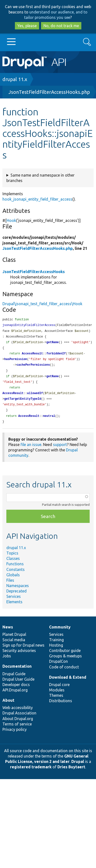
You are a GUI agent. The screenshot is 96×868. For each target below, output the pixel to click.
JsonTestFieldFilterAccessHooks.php (49, 92)
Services (14, 601)
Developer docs (16, 689)
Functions (15, 568)
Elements (14, 606)
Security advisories (19, 655)
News (8, 632)
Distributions (61, 705)
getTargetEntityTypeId (23, 403)
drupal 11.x (15, 79)
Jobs (7, 661)
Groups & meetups (65, 661)
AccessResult (32, 355)
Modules (57, 695)
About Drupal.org (18, 723)
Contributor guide (65, 655)
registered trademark (31, 772)
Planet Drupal (14, 639)
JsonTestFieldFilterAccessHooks (34, 272)
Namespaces (18, 590)
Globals (13, 579)
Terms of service (17, 729)
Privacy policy (15, 734)
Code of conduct (64, 672)
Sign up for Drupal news (23, 650)
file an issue (31, 449)
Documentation (17, 671)
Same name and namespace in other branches (40, 178)
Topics (12, 558)
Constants (16, 574)
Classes (13, 563)
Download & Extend (68, 682)
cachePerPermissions (33, 367)
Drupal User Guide (18, 684)
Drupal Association (19, 718)
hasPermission (16, 361)
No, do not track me (61, 26)
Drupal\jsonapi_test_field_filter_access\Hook (42, 304)
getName (53, 344)
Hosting (56, 650)
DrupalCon (59, 666)
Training (56, 644)
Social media (14, 644)
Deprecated (16, 596)
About (8, 705)
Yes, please (27, 26)
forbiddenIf (56, 355)
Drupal (78, 766)
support (60, 449)
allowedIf (35, 397)
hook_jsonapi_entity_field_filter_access (37, 199)
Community (60, 632)
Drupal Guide (14, 678)
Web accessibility (18, 712)
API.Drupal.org (15, 695)
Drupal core (59, 689)
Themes (56, 700)
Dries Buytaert (71, 772)
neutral (49, 420)
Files (10, 585)
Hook (11, 220)
